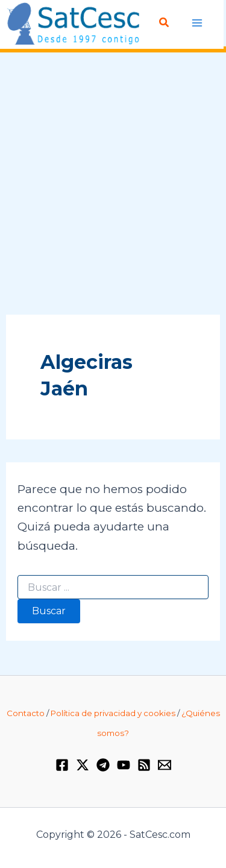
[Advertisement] (113, 184)
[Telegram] (103, 765)
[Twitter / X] (83, 765)
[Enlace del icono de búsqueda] (165, 23)
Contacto (26, 713)
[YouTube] (124, 765)
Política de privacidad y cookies (113, 713)
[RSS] (144, 765)
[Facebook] (62, 765)
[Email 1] (165, 765)
